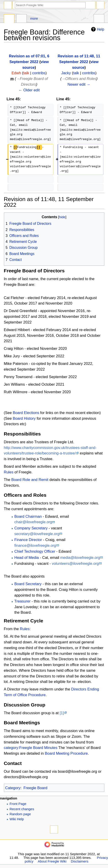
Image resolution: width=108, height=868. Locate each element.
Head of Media (27, 557)
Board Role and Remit (30, 480)
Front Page (18, 804)
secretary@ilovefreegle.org (37, 534)
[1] (62, 713)
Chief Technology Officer (35, 551)
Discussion (22, 19)
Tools (99, 19)
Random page (20, 814)
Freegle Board (36, 788)
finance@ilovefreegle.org (35, 545)
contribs (39, 73)
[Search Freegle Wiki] (50, 5)
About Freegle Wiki (52, 861)
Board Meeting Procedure (66, 753)
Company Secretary (31, 528)
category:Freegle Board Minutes (31, 748)
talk (26, 73)
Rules (9, 472)
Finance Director (28, 540)
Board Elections (26, 413)
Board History (24, 418)
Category (13, 788)
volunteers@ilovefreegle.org (75, 563)
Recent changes (22, 809)
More (34, 19)
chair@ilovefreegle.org (33, 522)
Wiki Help (17, 819)
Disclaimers (80, 861)
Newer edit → (79, 84)
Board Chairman (28, 516)
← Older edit (29, 90)
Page (9, 19)
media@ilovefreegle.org (80, 557)
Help (97, 29)
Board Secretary (28, 584)
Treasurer (22, 601)
